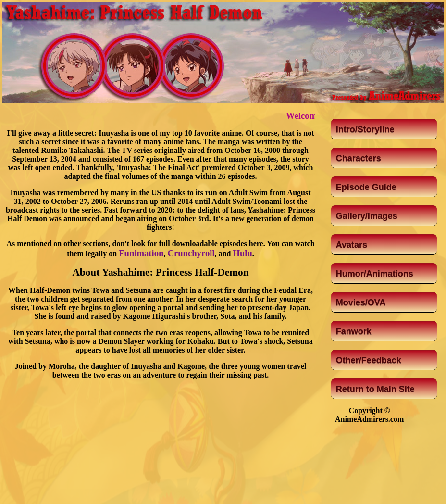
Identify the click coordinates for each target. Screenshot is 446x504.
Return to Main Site (375, 389)
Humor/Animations (375, 274)
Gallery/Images (367, 216)
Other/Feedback (369, 360)
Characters (359, 158)
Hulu (242, 253)
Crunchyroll (191, 253)
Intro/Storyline (365, 129)
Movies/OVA (361, 302)
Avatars (352, 245)
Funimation (141, 253)
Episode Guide (366, 187)
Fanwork (354, 331)
